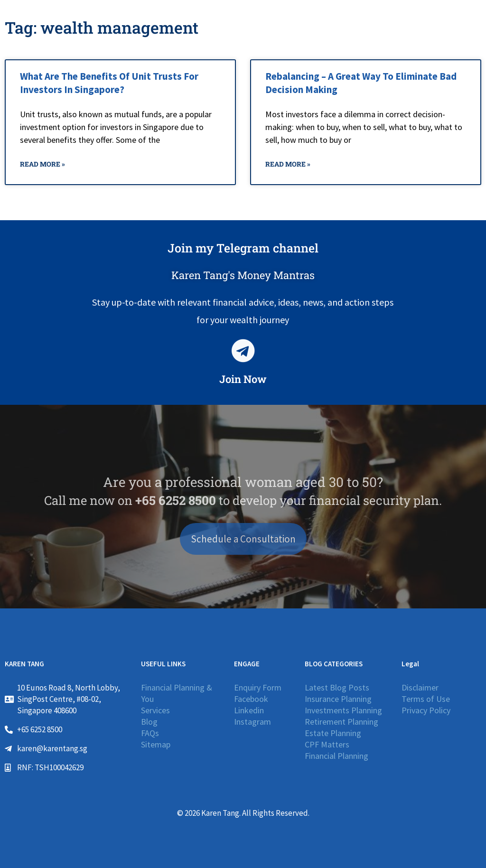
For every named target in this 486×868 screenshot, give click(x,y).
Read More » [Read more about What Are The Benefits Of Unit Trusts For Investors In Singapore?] (42, 164)
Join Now (243, 379)
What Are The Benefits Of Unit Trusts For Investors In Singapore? (109, 83)
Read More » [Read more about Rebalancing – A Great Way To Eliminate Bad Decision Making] (288, 164)
